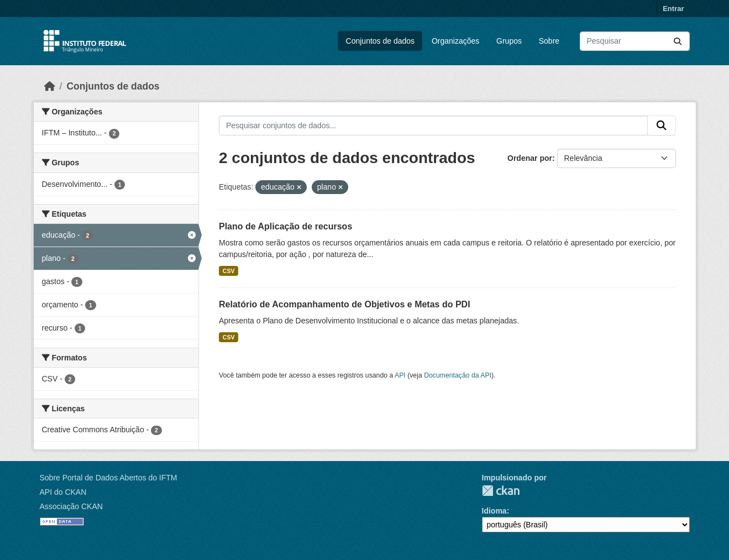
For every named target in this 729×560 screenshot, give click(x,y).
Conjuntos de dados (381, 41)
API (400, 375)
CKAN (501, 491)
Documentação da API (458, 375)
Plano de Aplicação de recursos (285, 226)
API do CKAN (63, 492)
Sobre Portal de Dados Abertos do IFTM (109, 478)
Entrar (673, 9)
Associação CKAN (71, 506)
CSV (229, 271)
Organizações (455, 41)
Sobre (549, 41)
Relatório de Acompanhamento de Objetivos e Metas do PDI (345, 304)
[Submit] (678, 41)
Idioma (494, 511)
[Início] (50, 86)
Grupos (509, 41)
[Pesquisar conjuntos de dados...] (635, 41)
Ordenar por (530, 158)
